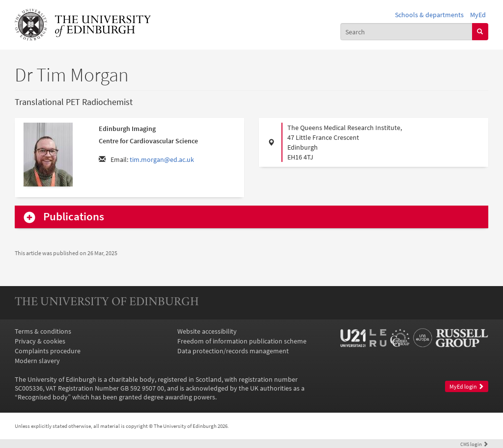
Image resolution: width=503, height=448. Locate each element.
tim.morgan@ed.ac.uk (162, 159)
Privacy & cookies (40, 341)
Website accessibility (207, 331)
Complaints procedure (48, 351)
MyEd (478, 15)
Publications (74, 217)
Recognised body (43, 397)
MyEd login (467, 386)
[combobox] (406, 31)
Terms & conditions (43, 331)
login (474, 444)
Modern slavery (37, 361)
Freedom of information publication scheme (242, 341)
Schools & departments (429, 15)
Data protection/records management (233, 351)
